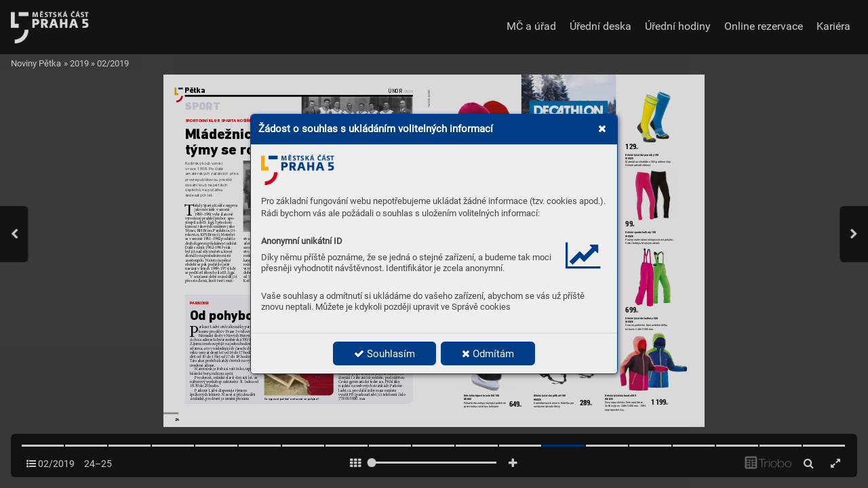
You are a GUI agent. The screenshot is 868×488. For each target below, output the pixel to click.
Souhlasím (384, 354)
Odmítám (488, 354)
